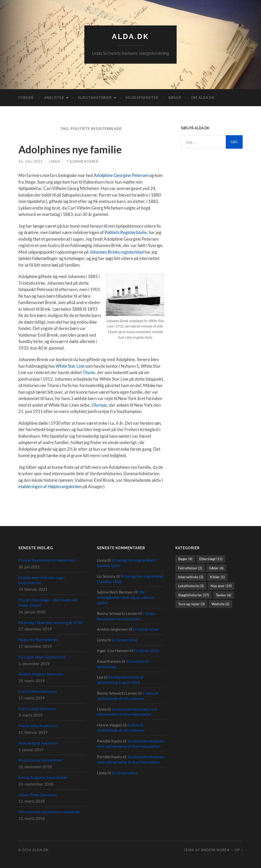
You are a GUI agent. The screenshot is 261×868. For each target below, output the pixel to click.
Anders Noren (215, 850)
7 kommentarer (82, 161)
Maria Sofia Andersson (38, 726)
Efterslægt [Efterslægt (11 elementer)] (211, 559)
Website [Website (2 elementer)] (220, 604)
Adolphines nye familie (70, 149)
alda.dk (130, 37)
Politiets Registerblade (126, 232)
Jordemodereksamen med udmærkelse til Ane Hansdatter (127, 712)
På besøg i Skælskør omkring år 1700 (50, 622)
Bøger (175, 98)
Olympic (99, 405)
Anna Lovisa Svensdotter (40, 760)
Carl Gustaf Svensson (37, 708)
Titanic (89, 372)
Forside (26, 98)
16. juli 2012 (31, 161)
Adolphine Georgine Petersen (121, 175)
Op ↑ (239, 850)
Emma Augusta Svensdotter (43, 777)
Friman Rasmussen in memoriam (47, 560)
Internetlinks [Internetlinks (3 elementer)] (191, 577)
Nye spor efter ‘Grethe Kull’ (42, 657)
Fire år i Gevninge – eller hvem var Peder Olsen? (48, 602)
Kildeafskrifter (142, 98)
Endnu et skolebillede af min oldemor (128, 696)
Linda (55, 161)
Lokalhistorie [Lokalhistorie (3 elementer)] (191, 586)
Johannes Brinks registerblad (117, 252)
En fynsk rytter (146, 629)
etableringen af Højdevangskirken (50, 486)
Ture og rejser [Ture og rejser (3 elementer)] (191, 604)
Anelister (54, 98)
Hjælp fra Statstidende (38, 639)
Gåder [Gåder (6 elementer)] (216, 568)
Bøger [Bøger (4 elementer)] (185, 559)
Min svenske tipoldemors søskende (49, 812)
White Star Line (70, 366)
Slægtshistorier (95, 98)
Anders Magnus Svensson (41, 674)
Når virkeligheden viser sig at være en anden (126, 597)
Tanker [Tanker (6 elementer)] (224, 595)
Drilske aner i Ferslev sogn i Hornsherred (42, 580)
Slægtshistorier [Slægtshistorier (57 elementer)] (194, 595)
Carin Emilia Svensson (38, 691)
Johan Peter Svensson (38, 795)
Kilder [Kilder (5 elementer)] (217, 577)
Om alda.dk (203, 98)
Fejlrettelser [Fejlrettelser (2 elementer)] (190, 568)
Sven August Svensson (38, 743)
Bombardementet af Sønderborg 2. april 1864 (120, 680)
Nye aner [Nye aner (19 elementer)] (221, 586)
